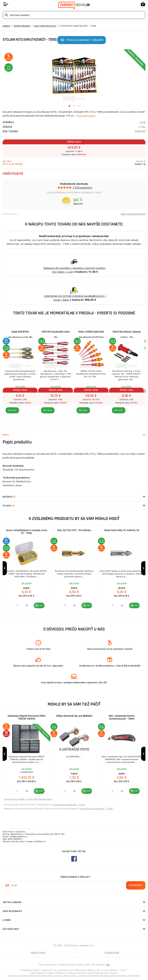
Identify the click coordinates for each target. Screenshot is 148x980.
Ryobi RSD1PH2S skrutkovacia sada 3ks (20, 335)
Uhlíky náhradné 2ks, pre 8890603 (74, 716)
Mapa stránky (38, 952)
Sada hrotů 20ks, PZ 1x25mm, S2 (122, 530)
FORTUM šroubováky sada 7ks (56, 335)
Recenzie (9, 497)
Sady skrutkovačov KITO (133, 214)
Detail (12, 410)
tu (108, 965)
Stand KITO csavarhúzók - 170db (96, 809)
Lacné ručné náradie (15, 799)
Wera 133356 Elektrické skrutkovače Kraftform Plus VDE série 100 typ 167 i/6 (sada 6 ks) (91, 335)
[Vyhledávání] (74, 15)
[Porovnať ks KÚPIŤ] (17, 605)
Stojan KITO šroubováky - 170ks (69, 805)
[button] (39, 605)
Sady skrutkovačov (45, 26)
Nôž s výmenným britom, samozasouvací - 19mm (122, 717)
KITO (143, 122)
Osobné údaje (112, 952)
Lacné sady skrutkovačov (39, 799)
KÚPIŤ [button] (41, 605)
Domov (6, 26)
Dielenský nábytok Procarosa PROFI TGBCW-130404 (27, 717)
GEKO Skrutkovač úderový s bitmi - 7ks (127, 335)
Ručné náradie (22, 26)
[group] (26, 568)
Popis (6, 435)
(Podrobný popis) (86, 116)
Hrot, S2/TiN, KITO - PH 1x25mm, (74, 530)
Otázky (9, 506)
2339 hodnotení (82, 188)
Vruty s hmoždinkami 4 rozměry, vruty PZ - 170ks (26, 532)
